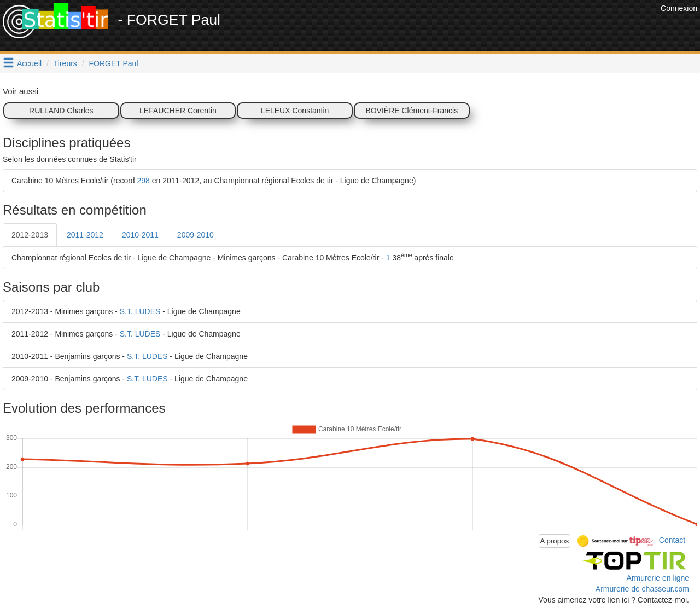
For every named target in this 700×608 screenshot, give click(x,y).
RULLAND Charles (61, 111)
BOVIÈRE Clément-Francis (412, 111)
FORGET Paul (114, 63)
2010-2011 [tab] (140, 235)
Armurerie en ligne (658, 578)
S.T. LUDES (140, 311)
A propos (555, 541)
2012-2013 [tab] (30, 235)
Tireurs (65, 63)
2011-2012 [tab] (85, 235)
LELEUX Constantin (295, 111)
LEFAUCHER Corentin (178, 111)
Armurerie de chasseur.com (642, 589)
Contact (672, 540)
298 (144, 181)
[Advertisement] (459, 27)
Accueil (29, 63)
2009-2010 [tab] (196, 235)
